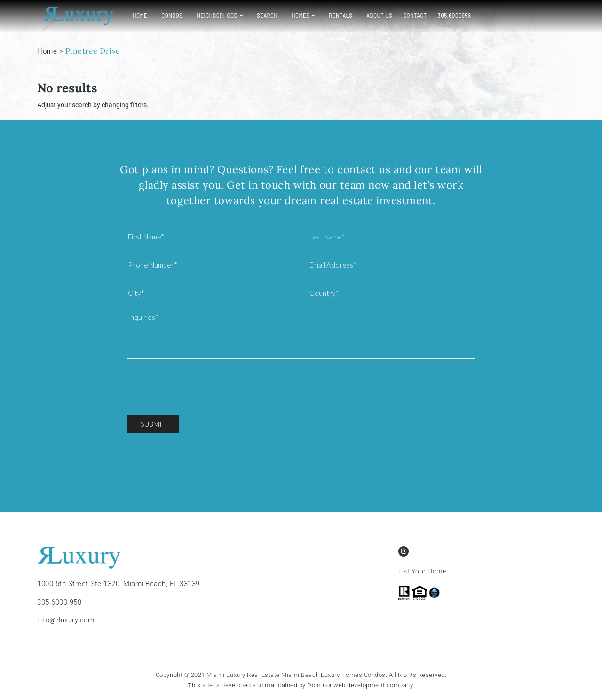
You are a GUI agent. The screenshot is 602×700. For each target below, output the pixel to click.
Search (261, 16)
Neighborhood (211, 16)
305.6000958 (449, 16)
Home (134, 16)
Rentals (335, 16)
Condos (166, 16)
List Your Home (422, 571)
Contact (409, 16)
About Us (374, 16)
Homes (295, 16)
